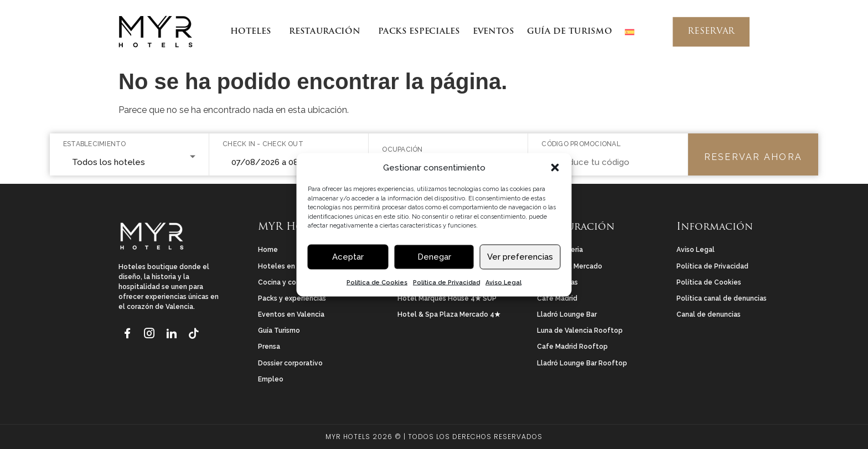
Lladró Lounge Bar (567, 314)
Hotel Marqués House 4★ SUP (447, 298)
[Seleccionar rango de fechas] (289, 163)
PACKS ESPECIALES (419, 32)
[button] (555, 167)
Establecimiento (95, 144)
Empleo (271, 379)
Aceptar (348, 257)
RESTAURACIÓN (327, 32)
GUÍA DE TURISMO (569, 32)
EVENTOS (494, 32)
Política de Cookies (377, 282)
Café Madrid (557, 298)
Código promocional (581, 144)
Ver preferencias (520, 257)
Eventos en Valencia (291, 314)
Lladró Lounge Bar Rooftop (582, 363)
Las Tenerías (557, 282)
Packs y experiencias (292, 298)
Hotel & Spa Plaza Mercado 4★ (449, 314)
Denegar (434, 257)
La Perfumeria (560, 250)
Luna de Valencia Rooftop (580, 331)
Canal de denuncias (709, 314)
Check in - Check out (263, 144)
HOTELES (253, 32)
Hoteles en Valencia (291, 266)
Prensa (269, 347)
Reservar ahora (753, 158)
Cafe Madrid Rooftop (572, 347)
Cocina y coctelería (290, 282)
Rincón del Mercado (570, 266)
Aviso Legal (503, 282)
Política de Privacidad (446, 282)
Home (268, 250)
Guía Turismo (279, 331)
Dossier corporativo (290, 363)
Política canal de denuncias (722, 298)
